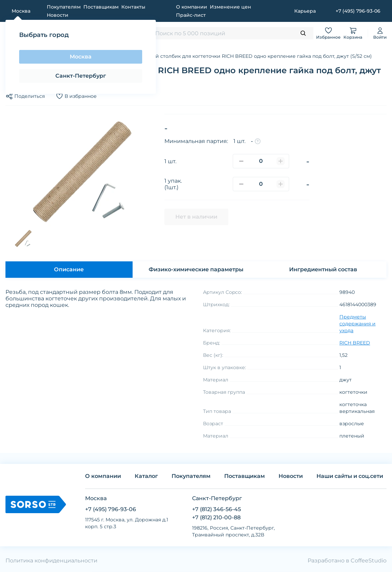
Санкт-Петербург (81, 76)
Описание (69, 269)
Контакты (133, 7)
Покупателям (64, 7)
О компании (192, 7)
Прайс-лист (191, 15)
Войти (380, 33)
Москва (81, 57)
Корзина (353, 33)
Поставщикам (101, 7)
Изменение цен (231, 7)
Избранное (328, 33)
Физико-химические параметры (196, 269)
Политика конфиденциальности (51, 561)
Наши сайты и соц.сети (350, 476)
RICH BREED (355, 343)
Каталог (146, 476)
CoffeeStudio (369, 561)
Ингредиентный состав (323, 269)
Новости (58, 15)
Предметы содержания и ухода (357, 324)
